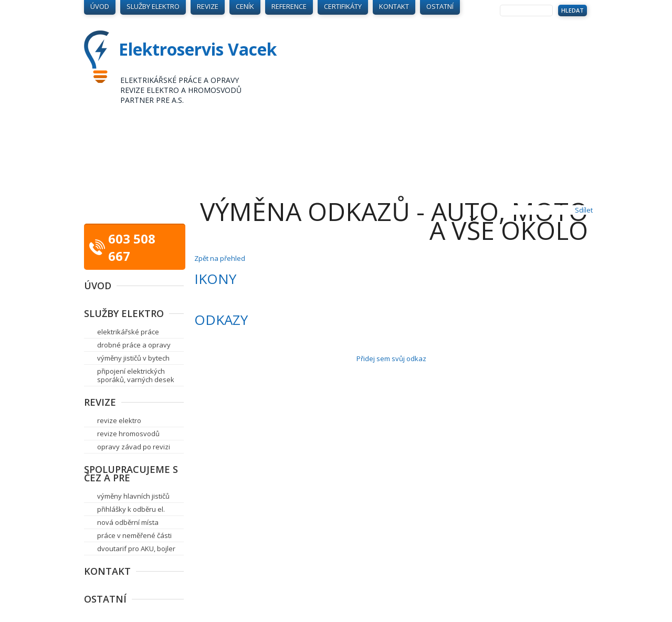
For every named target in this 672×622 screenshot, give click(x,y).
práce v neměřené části (134, 535)
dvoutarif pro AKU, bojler (136, 549)
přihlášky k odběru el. (131, 509)
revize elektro (119, 420)
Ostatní (105, 599)
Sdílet (584, 210)
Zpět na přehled (220, 258)
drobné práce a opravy (134, 345)
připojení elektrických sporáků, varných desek (136, 375)
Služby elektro (124, 313)
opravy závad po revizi (134, 447)
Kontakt (107, 571)
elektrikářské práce (128, 332)
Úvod (98, 286)
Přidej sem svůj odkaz (391, 359)
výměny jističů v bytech (133, 358)
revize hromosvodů (128, 434)
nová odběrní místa (128, 522)
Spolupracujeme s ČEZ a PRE (131, 473)
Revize (100, 402)
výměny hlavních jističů (133, 496)
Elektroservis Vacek (198, 49)
